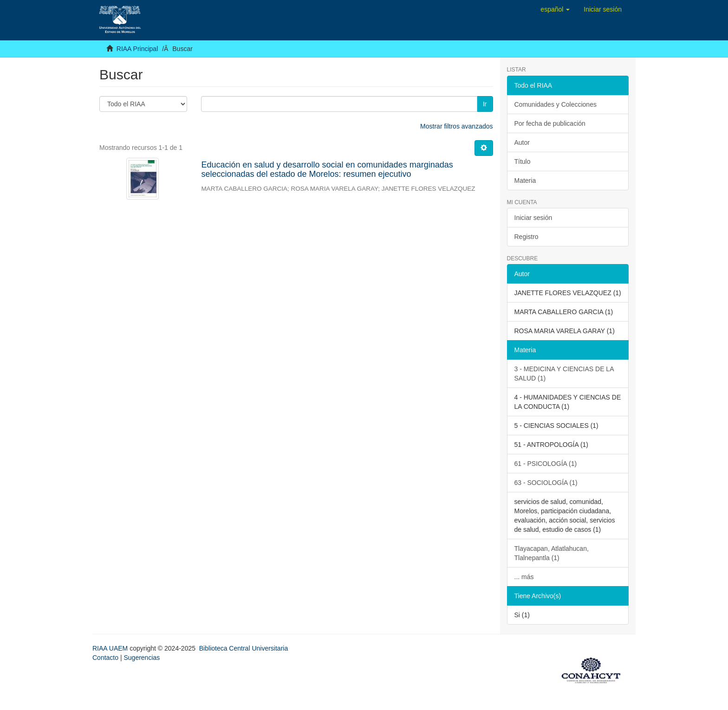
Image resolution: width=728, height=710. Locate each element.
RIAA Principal (137, 49)
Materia (525, 181)
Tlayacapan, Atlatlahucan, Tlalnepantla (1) (552, 553)
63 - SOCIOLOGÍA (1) (546, 483)
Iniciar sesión (533, 218)
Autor (522, 142)
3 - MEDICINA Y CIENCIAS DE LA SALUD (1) (564, 374)
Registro (526, 237)
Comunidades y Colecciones (556, 104)
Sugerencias (142, 658)
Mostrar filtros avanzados (456, 126)
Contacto (105, 658)
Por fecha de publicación (550, 123)
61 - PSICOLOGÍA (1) (546, 464)
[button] (555, 9)
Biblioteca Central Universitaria (244, 648)
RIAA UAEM (111, 648)
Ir (485, 104)
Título (523, 161)
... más (524, 577)
